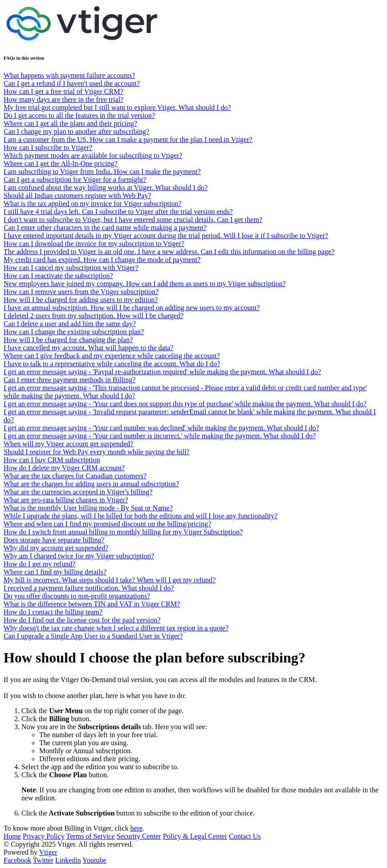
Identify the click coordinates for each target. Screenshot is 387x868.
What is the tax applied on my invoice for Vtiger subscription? (93, 204)
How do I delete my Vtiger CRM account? (64, 468)
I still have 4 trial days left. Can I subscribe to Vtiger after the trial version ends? (118, 212)
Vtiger (48, 852)
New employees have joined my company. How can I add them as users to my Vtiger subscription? (145, 284)
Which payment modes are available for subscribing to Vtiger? (93, 155)
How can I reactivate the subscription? (58, 276)
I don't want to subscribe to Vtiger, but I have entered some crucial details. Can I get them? (133, 220)
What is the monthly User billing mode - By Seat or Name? (88, 508)
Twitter (43, 860)
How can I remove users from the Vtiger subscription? (81, 292)
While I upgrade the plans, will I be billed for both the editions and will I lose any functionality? (141, 516)
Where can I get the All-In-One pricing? (61, 164)
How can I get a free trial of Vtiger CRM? (63, 91)
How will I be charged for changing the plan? (68, 340)
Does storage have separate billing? (54, 540)
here (137, 828)
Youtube (94, 860)
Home (12, 836)
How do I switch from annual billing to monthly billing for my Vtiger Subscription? (123, 532)
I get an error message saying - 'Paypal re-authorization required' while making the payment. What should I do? (162, 372)
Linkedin (68, 860)
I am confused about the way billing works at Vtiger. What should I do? (106, 188)
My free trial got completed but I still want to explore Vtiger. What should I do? (117, 107)
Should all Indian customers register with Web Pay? (77, 196)
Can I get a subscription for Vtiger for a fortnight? (75, 180)
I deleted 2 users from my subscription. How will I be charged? (94, 316)
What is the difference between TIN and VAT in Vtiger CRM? (92, 604)
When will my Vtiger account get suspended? (68, 444)
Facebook (17, 860)
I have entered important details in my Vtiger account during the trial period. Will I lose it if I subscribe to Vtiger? (166, 236)
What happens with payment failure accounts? (69, 75)
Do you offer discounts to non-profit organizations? (77, 596)
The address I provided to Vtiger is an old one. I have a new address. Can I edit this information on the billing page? (169, 252)
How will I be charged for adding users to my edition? (81, 300)
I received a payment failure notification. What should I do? (89, 588)
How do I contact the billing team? (53, 612)
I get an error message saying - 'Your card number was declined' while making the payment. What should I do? (161, 428)
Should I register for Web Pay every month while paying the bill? (96, 452)
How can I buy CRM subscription (52, 460)
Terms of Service (91, 836)
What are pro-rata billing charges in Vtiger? (66, 500)
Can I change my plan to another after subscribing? (76, 131)
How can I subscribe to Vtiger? (48, 147)
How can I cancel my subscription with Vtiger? (71, 268)
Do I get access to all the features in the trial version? (79, 115)
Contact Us (245, 836)
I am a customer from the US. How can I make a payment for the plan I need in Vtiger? (128, 139)
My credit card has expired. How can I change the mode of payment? (102, 260)
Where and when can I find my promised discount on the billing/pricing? (107, 524)
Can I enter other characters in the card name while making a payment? (105, 228)
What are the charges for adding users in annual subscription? (91, 484)
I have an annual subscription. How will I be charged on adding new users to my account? (132, 308)
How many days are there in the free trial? (63, 99)
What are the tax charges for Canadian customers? (75, 476)
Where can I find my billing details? (55, 572)
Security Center (139, 836)
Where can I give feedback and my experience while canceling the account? (112, 356)
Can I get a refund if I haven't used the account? (72, 83)
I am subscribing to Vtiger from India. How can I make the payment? (102, 172)
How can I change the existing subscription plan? (74, 332)
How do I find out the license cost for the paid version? (82, 620)
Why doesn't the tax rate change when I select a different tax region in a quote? (116, 628)
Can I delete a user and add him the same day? (70, 324)
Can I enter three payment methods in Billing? (69, 380)
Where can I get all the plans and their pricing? (70, 123)
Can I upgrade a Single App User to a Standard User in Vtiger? (93, 636)
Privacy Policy (44, 836)
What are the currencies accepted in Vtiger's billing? (78, 492)
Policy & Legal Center (195, 836)
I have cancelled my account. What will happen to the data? (88, 348)
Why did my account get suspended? (56, 548)
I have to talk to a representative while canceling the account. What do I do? (112, 364)
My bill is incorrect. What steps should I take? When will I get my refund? (110, 580)
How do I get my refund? (39, 564)
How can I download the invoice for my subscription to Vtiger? (94, 244)
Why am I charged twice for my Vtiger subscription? (79, 556)
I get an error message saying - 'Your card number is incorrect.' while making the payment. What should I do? (160, 436)
